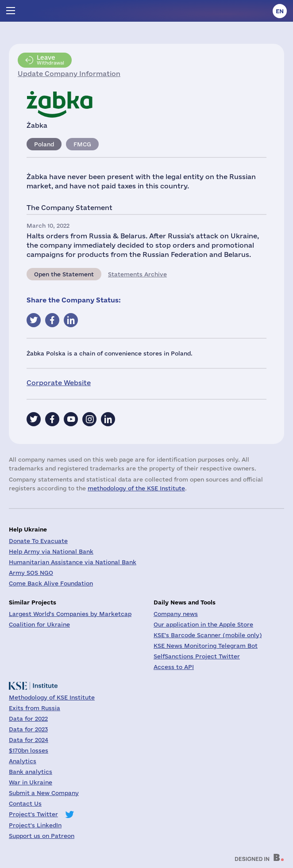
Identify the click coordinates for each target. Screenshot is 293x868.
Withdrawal (50, 60)
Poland (44, 144)
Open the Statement (64, 274)
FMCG (82, 144)
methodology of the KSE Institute (136, 488)
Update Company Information (69, 74)
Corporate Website (59, 383)
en (280, 11)
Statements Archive (137, 274)
